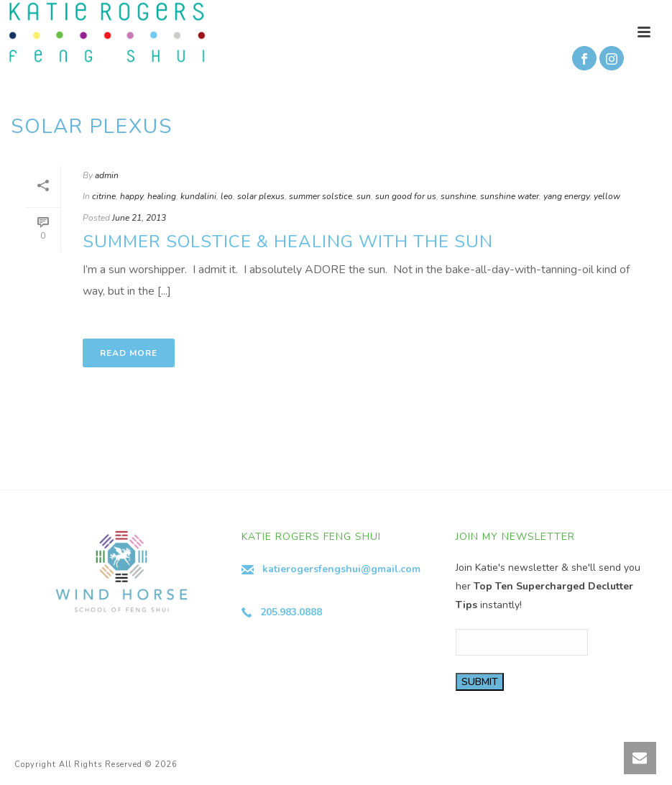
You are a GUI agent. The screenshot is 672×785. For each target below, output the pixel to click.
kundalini (198, 196)
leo (227, 196)
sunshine (458, 196)
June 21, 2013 (139, 218)
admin (107, 175)
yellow (607, 196)
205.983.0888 (291, 612)
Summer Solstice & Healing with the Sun (288, 242)
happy (132, 196)
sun (364, 196)
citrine (104, 196)
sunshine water (510, 196)
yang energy (566, 196)
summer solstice (321, 196)
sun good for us (406, 196)
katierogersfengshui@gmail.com (341, 569)
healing (162, 196)
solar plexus (261, 196)
